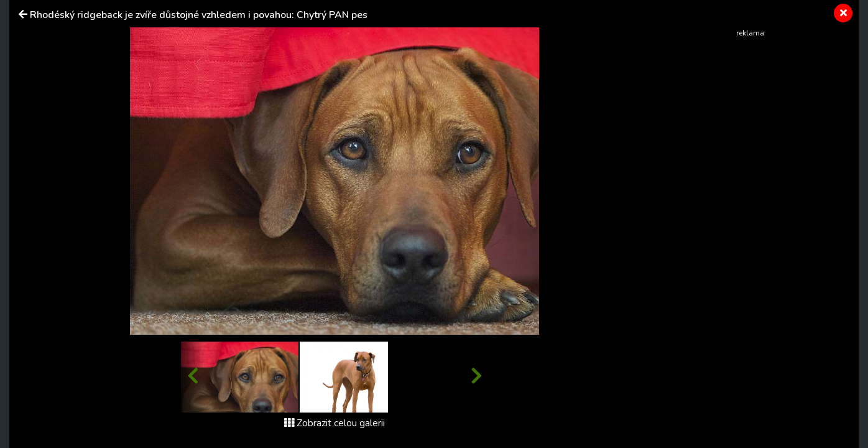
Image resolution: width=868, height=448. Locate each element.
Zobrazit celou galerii (335, 423)
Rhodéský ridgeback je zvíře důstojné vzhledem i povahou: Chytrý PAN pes (199, 15)
